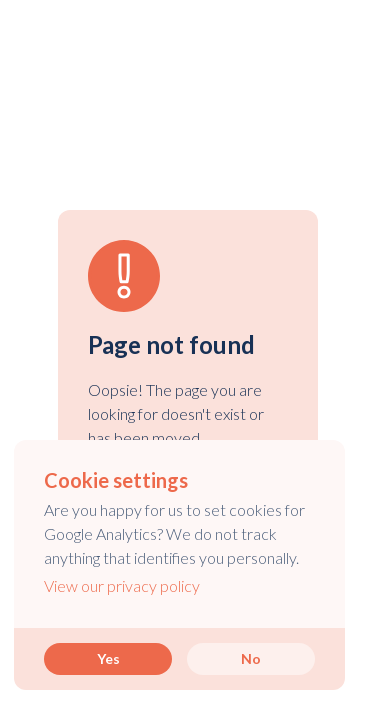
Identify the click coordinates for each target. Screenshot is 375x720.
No (251, 658)
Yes (108, 658)
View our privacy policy (122, 585)
